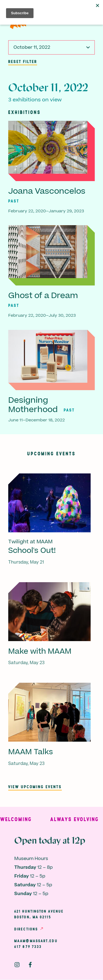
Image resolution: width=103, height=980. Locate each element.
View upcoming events (35, 787)
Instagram (17, 965)
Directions (26, 929)
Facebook (30, 965)
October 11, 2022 (32, 47)
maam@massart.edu (36, 941)
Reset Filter (23, 61)
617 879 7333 (28, 947)
